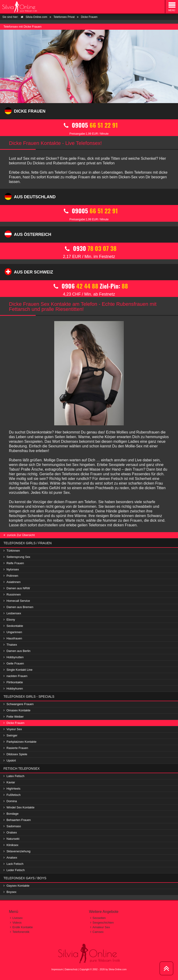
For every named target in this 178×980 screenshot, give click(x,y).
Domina (12, 801)
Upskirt (11, 760)
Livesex (17, 918)
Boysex (11, 892)
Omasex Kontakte (18, 710)
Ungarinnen (14, 632)
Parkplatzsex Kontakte (21, 742)
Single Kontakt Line (19, 670)
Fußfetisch (14, 795)
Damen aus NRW (18, 588)
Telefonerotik (21, 932)
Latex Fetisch (15, 776)
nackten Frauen (17, 676)
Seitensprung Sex (18, 557)
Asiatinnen (14, 582)
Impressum (57, 969)
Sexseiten (99, 918)
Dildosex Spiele (17, 754)
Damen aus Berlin (18, 651)
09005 (89, 119)
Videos (17, 923)
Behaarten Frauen (19, 820)
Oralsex (12, 832)
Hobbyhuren (15, 689)
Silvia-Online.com (118, 969)
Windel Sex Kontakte (21, 807)
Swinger (12, 735)
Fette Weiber (15, 717)
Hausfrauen (14, 638)
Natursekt (13, 839)
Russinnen (14, 594)
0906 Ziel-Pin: (89, 280)
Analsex (12, 858)
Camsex (98, 932)
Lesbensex (14, 613)
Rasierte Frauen (17, 748)
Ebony (11, 620)
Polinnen (12, 576)
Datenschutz (71, 969)
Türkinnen (13, 551)
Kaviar (11, 782)
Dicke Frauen (15, 723)
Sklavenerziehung (18, 851)
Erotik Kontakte (22, 927)
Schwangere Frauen (20, 704)
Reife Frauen (15, 563)
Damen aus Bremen (20, 607)
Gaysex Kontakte (18, 886)
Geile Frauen (15, 663)
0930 (89, 242)
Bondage (13, 814)
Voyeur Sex (14, 729)
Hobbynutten (15, 657)
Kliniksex (12, 845)
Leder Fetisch (16, 870)
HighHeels (13, 789)
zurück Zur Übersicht (21, 535)
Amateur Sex (101, 927)
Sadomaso (14, 826)
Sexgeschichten (103, 923)
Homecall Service (18, 601)
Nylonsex (13, 569)
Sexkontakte (15, 626)
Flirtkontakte (15, 682)
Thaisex (12, 645)
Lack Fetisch (15, 864)
